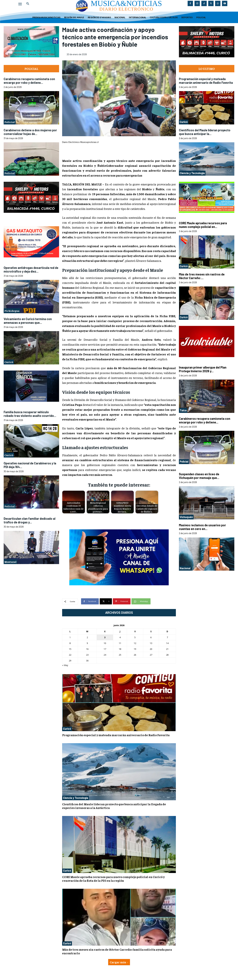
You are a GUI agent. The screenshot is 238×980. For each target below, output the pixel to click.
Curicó (9, 362)
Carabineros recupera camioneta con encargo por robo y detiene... (29, 81)
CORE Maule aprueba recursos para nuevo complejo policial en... (203, 225)
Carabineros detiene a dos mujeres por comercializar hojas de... (30, 132)
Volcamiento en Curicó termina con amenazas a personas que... (28, 321)
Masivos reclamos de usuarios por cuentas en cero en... (202, 527)
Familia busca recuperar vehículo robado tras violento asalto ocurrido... (30, 414)
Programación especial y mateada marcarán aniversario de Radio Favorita (116, 735)
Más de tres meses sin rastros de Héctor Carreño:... (202, 276)
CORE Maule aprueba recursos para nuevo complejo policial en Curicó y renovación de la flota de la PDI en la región (113, 879)
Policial (10, 122)
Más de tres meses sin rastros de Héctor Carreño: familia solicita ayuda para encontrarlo (117, 951)
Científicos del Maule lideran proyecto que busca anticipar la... (205, 132)
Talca (183, 410)
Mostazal (10, 562)
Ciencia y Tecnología (76, 798)
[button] (28, 4)
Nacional (185, 568)
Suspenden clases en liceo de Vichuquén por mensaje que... (199, 476)
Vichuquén (186, 517)
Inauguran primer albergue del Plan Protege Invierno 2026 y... (203, 369)
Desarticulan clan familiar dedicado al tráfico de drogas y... (30, 520)
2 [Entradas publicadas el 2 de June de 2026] (87, 637)
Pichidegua (12, 311)
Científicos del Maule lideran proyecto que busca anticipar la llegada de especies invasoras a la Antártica (114, 806)
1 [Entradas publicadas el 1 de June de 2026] (70, 637)
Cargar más (119, 962)
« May (65, 665)
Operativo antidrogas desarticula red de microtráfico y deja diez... (31, 269)
